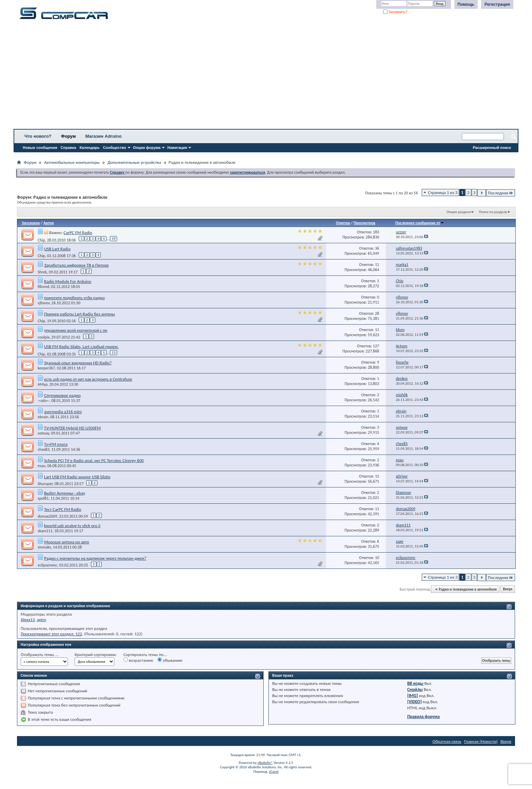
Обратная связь (447, 741)
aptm (41, 620)
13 (113, 353)
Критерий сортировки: (96, 655)
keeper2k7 (46, 368)
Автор (49, 223)
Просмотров (364, 223)
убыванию (170, 660)
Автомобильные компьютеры (72, 162)
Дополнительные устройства (134, 162)
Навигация (177, 148)
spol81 (43, 498)
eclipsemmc (47, 565)
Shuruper (45, 484)
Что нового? (38, 136)
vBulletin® (265, 763)
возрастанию (138, 660)
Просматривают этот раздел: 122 (51, 634)
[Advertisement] (212, 76)
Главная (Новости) (481, 741)
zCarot (274, 772)
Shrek (42, 272)
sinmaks (44, 547)
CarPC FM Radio (78, 233)
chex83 (44, 449)
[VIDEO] (414, 702)
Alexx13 (28, 620)
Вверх (508, 589)
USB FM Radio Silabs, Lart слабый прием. (81, 347)
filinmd (43, 287)
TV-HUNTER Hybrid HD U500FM (72, 428)
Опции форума (147, 148)
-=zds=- (44, 401)
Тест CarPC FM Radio (63, 509)
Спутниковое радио (62, 395)
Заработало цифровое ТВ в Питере (76, 265)
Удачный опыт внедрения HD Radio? (78, 363)
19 (113, 239)
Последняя (501, 193)
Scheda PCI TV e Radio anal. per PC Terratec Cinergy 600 (94, 460)
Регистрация (497, 4)
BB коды (415, 683)
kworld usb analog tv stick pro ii (72, 526)
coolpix (44, 337)
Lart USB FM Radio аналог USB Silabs (77, 477)
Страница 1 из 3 (443, 193)
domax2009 (47, 516)
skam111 (45, 531)
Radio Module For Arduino (68, 281)
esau (42, 466)
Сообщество (115, 148)
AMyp (43, 384)
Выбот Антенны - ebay (65, 493)
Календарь (89, 148)
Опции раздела (459, 212)
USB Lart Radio (57, 249)
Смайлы (415, 689)
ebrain (43, 417)
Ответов (343, 223)
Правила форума (423, 717)
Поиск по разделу (493, 212)
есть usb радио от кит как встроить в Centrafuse (88, 379)
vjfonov (44, 303)
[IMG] (413, 696)
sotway (43, 433)
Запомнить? (395, 12)
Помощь (466, 4)
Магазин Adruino (104, 136)
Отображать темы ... (40, 655)
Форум (68, 136)
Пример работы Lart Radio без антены (80, 314)
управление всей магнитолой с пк (76, 330)
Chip (41, 240)
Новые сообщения (40, 148)
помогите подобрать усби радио (74, 298)
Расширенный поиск (492, 148)
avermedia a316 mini (63, 412)
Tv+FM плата (56, 444)
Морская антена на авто (66, 542)
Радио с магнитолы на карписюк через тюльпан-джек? (95, 558)
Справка (69, 148)
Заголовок (31, 223)
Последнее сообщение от (420, 223)
